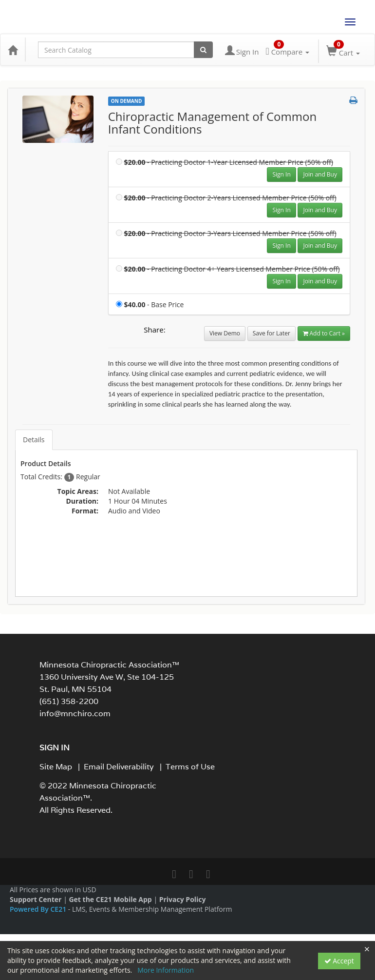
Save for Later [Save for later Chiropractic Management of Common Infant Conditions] (272, 333)
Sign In (281, 174)
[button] (353, 100)
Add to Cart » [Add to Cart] (324, 333)
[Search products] (203, 50)
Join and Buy (320, 174)
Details (34, 440)
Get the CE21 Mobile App (110, 899)
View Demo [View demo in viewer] (225, 333)
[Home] (13, 50)
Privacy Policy (183, 899)
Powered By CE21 (39, 909)
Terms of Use (190, 767)
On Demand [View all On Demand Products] (127, 101)
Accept (339, 961)
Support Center (36, 899)
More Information (166, 970)
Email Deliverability (119, 767)
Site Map (56, 767)
